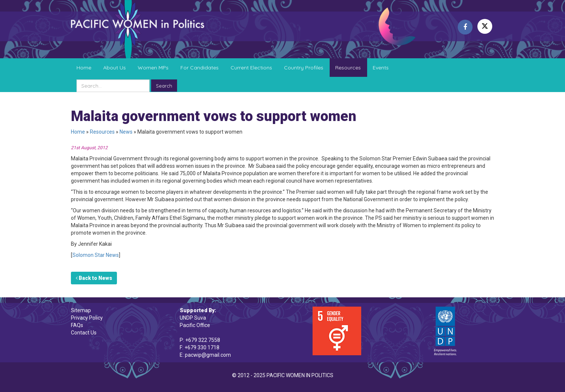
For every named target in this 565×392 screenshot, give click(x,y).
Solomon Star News (96, 255)
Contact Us (84, 333)
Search (164, 86)
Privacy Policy (87, 318)
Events (381, 68)
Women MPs (153, 68)
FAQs (77, 325)
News (126, 132)
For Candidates (200, 68)
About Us (115, 68)
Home (84, 68)
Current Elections (251, 68)
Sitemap (81, 310)
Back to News (94, 278)
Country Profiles (304, 68)
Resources (348, 68)
